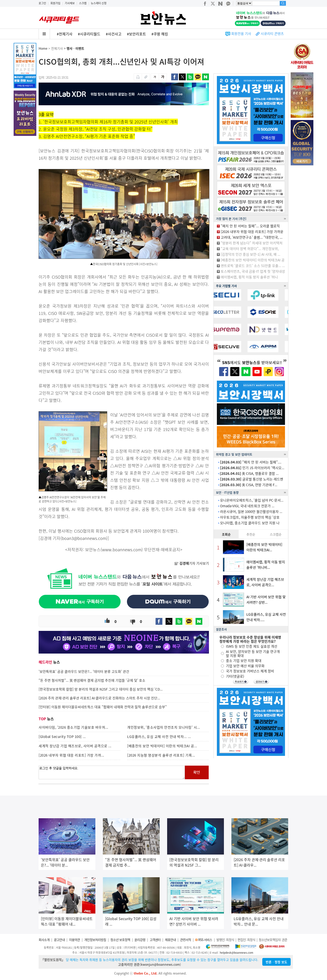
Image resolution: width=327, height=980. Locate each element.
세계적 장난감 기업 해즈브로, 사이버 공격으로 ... (75, 746)
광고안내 (59, 940)
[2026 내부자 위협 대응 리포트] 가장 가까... (71, 755)
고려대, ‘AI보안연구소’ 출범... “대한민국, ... (252, 237)
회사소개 (44, 940)
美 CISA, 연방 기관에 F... (249, 485)
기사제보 (70, 3)
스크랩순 (276, 534)
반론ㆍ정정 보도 (276, 962)
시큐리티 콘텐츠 (272, 34)
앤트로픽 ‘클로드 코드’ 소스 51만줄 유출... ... (253, 266)
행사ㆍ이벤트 (75, 48)
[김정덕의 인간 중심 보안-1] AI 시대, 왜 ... (250, 254)
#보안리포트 (136, 34)
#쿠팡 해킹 (160, 34)
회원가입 (55, 3)
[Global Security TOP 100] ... (62, 737)
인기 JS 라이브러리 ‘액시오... (252, 468)
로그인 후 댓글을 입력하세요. (112, 772)
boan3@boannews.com (84, 538)
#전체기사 (65, 34)
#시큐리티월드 (89, 34)
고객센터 (155, 940)
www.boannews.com (122, 550)
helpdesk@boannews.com (237, 953)
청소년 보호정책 (120, 940)
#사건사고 (114, 34)
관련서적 (186, 940)
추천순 (251, 534)
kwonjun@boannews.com (160, 964)
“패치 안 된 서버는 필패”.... (251, 462)
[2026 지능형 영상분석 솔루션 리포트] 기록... (161, 755)
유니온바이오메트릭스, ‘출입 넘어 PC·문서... (252, 500)
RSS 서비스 (205, 940)
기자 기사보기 (192, 563)
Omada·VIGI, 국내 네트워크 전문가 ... (247, 506)
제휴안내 (170, 940)
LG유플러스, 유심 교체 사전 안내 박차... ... (159, 737)
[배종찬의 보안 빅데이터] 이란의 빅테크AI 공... (162, 746)
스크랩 (83, 3)
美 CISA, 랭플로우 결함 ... (249, 473)
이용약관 (74, 940)
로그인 (42, 3)
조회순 (226, 534)
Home (43, 48)
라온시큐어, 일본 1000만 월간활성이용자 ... (251, 512)
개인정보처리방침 (95, 940)
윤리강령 (140, 940)
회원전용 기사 (241, 34)
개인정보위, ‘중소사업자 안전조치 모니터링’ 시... (164, 727)
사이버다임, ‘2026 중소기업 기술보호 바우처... (73, 727)
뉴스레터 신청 (99, 3)
